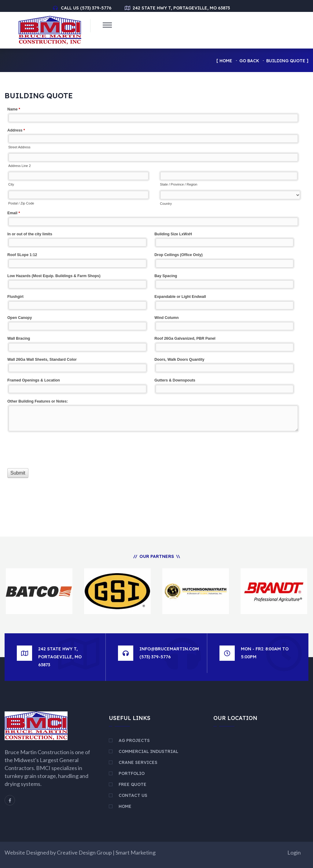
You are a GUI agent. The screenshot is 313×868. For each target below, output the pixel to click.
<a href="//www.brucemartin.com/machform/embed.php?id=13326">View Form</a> (156, 307)
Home (226, 61)
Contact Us (133, 795)
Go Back (249, 61)
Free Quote (133, 784)
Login (294, 852)
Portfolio (132, 773)
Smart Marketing (136, 852)
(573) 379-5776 (96, 8)
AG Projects (134, 740)
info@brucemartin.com (169, 649)
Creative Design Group (84, 852)
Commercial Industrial (148, 751)
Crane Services (138, 762)
